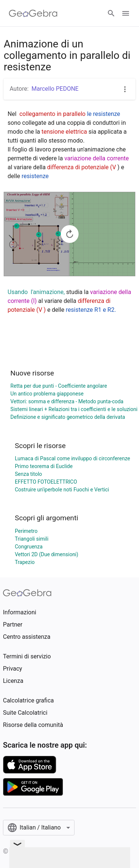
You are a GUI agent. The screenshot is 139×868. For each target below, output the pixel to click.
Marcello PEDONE (55, 89)
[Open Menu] (126, 13)
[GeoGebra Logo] (33, 13)
